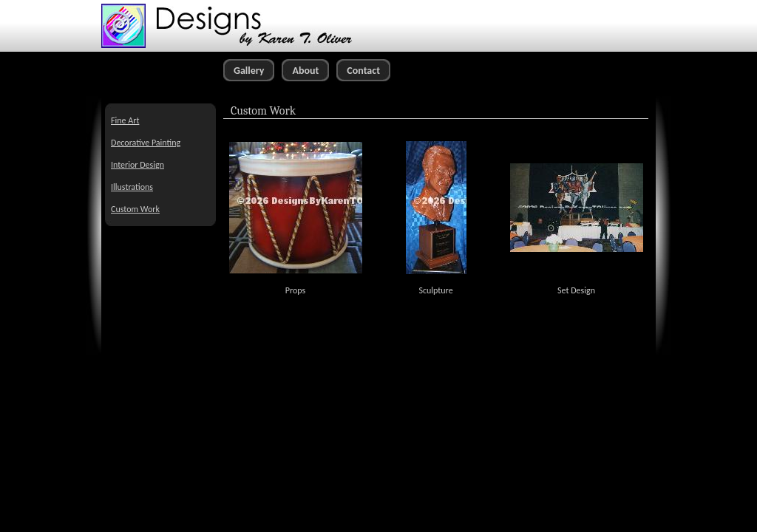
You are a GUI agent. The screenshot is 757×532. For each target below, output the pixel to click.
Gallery (249, 71)
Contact (363, 71)
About (305, 71)
